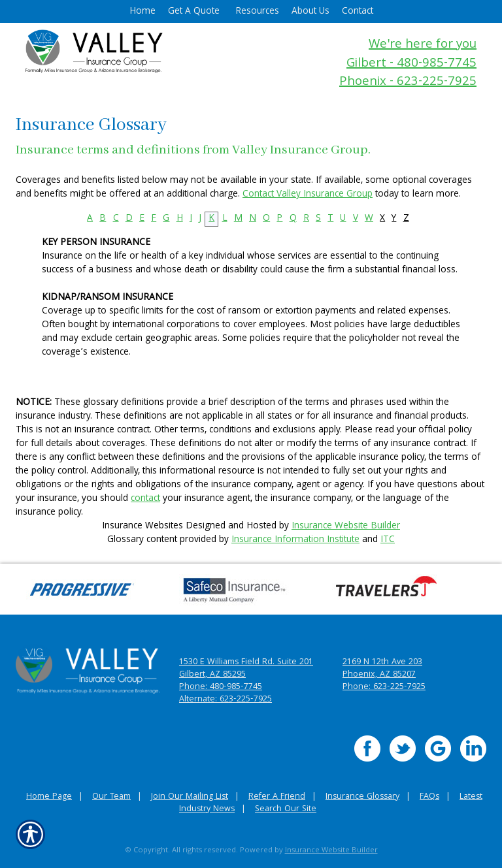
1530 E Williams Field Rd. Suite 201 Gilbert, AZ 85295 (246, 669)
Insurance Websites (142, 526)
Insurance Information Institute (295, 540)
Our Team (111, 797)
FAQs (429, 797)
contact (145, 499)
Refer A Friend (277, 797)
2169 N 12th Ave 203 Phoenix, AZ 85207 (382, 669)
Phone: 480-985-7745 (221, 687)
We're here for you (423, 45)
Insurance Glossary (362, 797)
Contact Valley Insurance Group (308, 195)
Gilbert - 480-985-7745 (411, 64)
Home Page (49, 797)
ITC (388, 540)
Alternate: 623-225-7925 (226, 700)
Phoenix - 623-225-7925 (408, 83)
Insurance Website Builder (346, 526)
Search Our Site (286, 810)
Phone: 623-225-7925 (384, 687)
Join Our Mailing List (190, 797)
